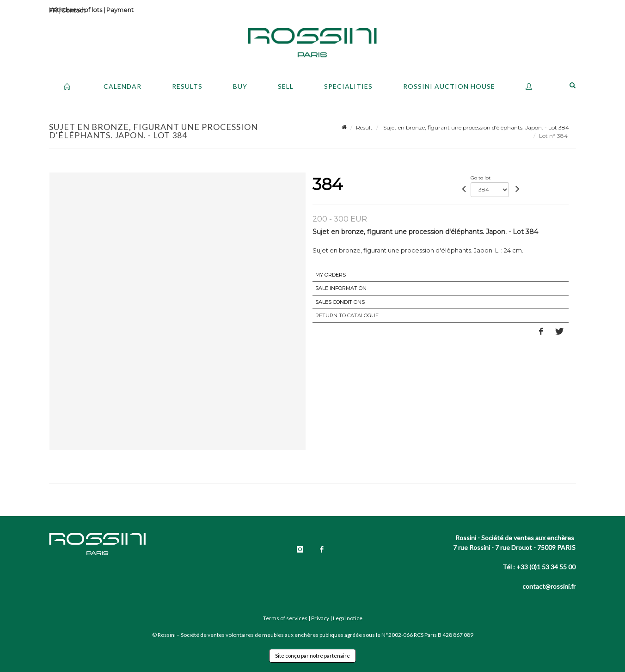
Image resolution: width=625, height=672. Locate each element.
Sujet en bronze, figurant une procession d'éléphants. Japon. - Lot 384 (475, 127)
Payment (120, 10)
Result (364, 127)
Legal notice (348, 618)
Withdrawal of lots (76, 10)
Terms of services (285, 618)
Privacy (320, 618)
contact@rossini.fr (549, 586)
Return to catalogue (347, 315)
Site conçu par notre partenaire (312, 656)
